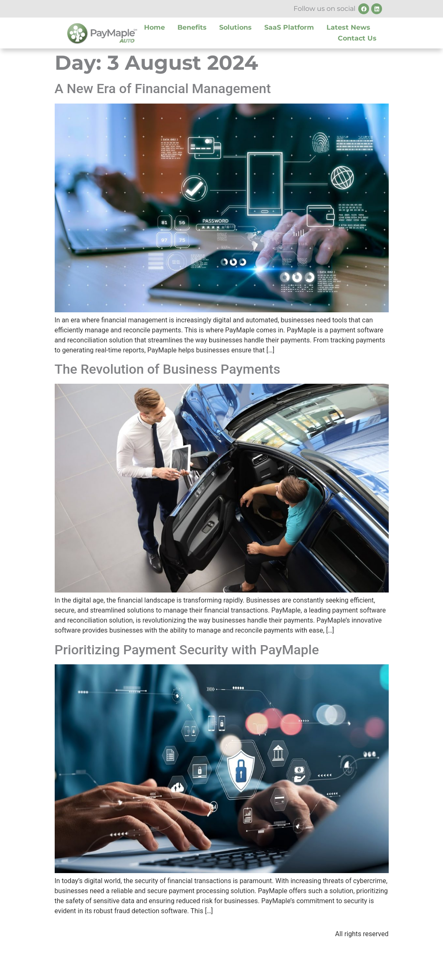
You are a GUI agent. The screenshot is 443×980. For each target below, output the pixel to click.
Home (154, 27)
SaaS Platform (289, 27)
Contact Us (357, 38)
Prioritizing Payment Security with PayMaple (187, 650)
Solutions (235, 27)
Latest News (348, 27)
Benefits (192, 27)
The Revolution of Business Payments (168, 369)
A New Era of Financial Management (163, 89)
